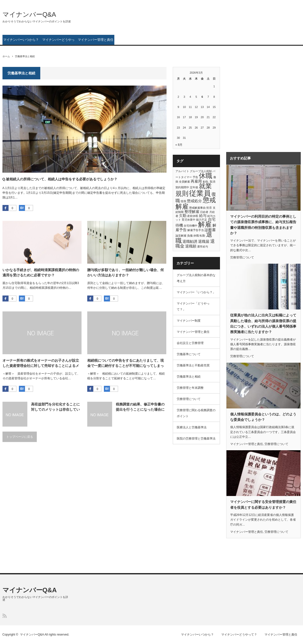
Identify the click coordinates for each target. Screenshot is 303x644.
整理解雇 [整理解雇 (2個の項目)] (192, 212)
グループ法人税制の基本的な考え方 (196, 278)
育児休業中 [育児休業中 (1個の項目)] (189, 220)
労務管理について (189, 399)
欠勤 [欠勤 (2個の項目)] (183, 216)
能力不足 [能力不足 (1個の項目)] (202, 220)
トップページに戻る (20, 437)
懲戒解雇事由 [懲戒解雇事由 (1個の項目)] (197, 208)
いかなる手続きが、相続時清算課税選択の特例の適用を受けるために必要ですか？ (41, 272)
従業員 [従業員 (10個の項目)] (200, 193)
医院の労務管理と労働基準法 (196, 439)
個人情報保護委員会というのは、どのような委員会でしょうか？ (263, 417)
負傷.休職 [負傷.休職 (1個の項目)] (193, 236)
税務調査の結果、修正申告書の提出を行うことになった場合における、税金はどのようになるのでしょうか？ (140, 407)
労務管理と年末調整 (190, 388)
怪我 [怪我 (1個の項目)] (183, 201)
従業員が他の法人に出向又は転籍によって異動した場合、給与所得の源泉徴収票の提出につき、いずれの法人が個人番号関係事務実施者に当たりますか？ (263, 323)
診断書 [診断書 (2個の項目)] (210, 230)
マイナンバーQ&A (29, 14)
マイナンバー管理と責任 (96, 40)
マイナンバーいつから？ (21, 40)
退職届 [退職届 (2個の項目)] (204, 241)
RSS (5, 616)
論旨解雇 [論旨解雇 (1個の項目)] (181, 236)
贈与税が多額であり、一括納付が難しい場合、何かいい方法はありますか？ (126, 272)
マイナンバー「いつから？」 (196, 292)
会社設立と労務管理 (190, 343)
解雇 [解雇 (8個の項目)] (205, 224)
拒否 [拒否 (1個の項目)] (209, 208)
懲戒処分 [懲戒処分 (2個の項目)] (194, 201)
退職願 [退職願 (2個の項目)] (191, 246)
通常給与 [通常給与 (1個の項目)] (203, 247)
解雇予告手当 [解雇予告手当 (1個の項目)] (196, 230)
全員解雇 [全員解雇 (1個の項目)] (184, 182)
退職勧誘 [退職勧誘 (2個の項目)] (190, 241)
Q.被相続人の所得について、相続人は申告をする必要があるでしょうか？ (60, 179)
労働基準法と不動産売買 (193, 365)
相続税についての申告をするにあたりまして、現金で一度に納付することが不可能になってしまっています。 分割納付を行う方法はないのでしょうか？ (126, 363)
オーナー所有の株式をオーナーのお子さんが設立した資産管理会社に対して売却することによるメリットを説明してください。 (41, 363)
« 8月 (179, 145)
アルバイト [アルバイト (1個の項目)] (182, 171)
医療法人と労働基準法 (192, 427)
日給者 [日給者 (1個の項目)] (204, 212)
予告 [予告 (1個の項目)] (195, 177)
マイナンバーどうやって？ (58, 41)
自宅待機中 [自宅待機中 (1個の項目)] (191, 226)
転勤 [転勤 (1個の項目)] (202, 236)
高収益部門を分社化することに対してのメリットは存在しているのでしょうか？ (55, 407)
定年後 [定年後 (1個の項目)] (194, 187)
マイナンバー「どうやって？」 (193, 306)
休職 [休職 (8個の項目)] (206, 176)
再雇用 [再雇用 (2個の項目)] (196, 181)
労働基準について (189, 354)
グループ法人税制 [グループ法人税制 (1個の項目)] (201, 171)
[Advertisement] (257, 104)
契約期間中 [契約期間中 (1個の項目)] (182, 187)
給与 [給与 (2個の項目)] (203, 216)
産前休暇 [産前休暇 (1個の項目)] (193, 216)
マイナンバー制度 (189, 321)
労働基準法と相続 (189, 377)
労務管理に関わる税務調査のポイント (196, 413)
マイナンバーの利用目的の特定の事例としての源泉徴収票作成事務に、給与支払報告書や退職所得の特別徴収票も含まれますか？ (263, 225)
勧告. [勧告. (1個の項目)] (206, 182)
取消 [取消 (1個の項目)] (213, 182)
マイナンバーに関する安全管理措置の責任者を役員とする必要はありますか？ (263, 504)
